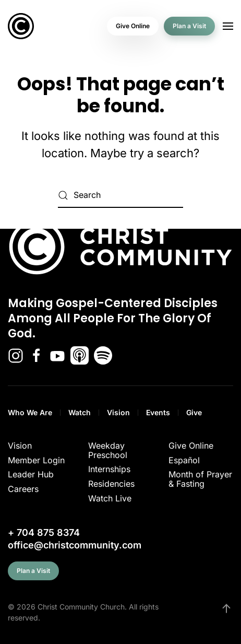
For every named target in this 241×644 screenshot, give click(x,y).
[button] (228, 26)
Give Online (133, 26)
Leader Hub (31, 474)
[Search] (121, 195)
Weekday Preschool (108, 450)
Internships (109, 469)
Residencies (111, 484)
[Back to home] (21, 26)
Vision (118, 412)
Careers (23, 489)
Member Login (36, 460)
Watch (80, 412)
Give (194, 412)
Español (184, 460)
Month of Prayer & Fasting (200, 479)
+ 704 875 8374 (44, 532)
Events (158, 412)
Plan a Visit (189, 26)
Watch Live (110, 498)
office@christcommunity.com (75, 545)
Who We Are (30, 412)
